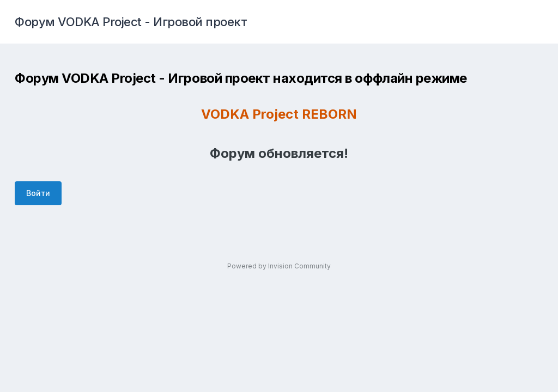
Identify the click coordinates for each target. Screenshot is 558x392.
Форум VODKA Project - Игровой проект (131, 22)
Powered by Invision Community (279, 266)
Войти (38, 193)
